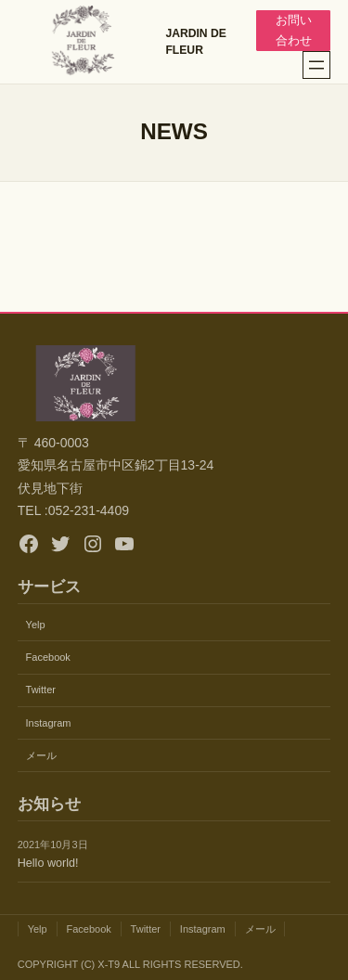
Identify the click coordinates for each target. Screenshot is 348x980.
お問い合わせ (294, 31)
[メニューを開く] (316, 65)
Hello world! (48, 863)
